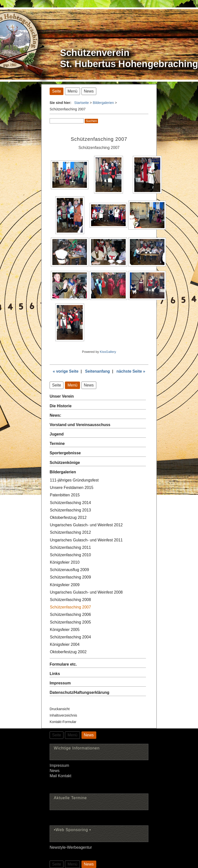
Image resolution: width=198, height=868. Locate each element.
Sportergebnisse (65, 453)
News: (55, 415)
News (55, 771)
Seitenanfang (98, 371)
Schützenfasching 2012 (70, 532)
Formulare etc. (63, 664)
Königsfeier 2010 (65, 562)
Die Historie (61, 406)
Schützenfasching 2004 (70, 637)
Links (55, 674)
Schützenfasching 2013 (70, 510)
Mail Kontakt (60, 776)
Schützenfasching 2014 (70, 503)
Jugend (57, 434)
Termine (57, 444)
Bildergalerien (103, 103)
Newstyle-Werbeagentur (71, 847)
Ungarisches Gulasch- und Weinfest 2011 (86, 540)
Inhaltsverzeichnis (63, 715)
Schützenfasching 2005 (70, 622)
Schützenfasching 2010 (70, 555)
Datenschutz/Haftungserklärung (79, 692)
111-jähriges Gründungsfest (74, 480)
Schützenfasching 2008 (70, 600)
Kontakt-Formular (63, 722)
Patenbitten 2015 (65, 495)
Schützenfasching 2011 (70, 547)
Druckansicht (60, 709)
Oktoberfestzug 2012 (68, 518)
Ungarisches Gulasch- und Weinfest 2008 (86, 592)
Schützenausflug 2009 (69, 570)
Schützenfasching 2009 (70, 577)
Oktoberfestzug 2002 (68, 652)
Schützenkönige (65, 463)
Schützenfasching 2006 (70, 615)
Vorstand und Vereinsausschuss (80, 425)
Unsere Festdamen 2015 (72, 488)
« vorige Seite (66, 371)
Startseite (82, 103)
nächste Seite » (131, 371)
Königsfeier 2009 (65, 585)
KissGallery (108, 352)
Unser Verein (62, 396)
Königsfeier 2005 (65, 630)
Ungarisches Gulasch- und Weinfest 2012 (86, 525)
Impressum (60, 683)
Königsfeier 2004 (65, 644)
